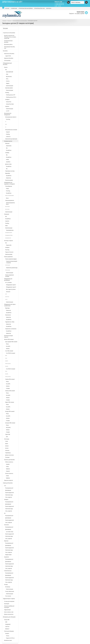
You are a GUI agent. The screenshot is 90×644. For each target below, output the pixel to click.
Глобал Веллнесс (8, 571)
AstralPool (8, 162)
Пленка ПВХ (7, 620)
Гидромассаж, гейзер (10, 322)
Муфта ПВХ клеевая (10, 402)
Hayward (8, 132)
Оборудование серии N (11, 287)
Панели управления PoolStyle (10, 276)
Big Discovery (9, 77)
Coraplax (8, 388)
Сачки (7, 441)
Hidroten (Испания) (8, 364)
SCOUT (6, 299)
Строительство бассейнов (9, 33)
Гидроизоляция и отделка (9, 599)
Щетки (7, 444)
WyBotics (8, 469)
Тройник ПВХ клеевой (10, 379)
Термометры (8, 453)
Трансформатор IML (8, 238)
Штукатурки (7, 604)
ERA (7, 437)
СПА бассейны (7, 61)
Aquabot (8, 464)
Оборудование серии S (11, 285)
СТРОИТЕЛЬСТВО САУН (39, 8)
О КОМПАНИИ (14, 8)
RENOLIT (7, 629)
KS (6, 127)
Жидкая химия (8, 555)
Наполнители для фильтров (11, 139)
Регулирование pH (9, 502)
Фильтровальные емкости (11, 117)
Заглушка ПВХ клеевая (10, 423)
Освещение (7, 214)
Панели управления (8, 257)
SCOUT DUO (7, 297)
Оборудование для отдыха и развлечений (10, 305)
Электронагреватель (10, 200)
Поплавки (7, 457)
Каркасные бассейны (9, 58)
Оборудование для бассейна (20, 21)
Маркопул (6, 541)
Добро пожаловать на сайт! (12, 2)
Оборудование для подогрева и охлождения (9, 183)
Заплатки (7, 451)
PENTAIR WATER (9, 88)
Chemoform (7, 525)
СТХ (5, 486)
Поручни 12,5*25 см (10, 638)
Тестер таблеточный (10, 591)
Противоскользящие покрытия (8, 336)
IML (6, 70)
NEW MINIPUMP (10, 72)
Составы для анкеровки (9, 601)
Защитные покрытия (9, 480)
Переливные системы (10, 171)
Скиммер (7, 153)
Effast (6, 356)
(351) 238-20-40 (59, 3)
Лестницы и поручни (9, 241)
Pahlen (8, 189)
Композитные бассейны (9, 54)
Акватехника (9, 146)
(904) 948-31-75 (59, 5)
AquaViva (7, 361)
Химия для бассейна (8, 483)
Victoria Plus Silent (10, 104)
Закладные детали (8, 141)
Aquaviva (7, 106)
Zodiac (7, 467)
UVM (6, 294)
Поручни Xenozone (9, 252)
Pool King (8, 119)
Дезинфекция (8, 490)
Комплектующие (10, 86)
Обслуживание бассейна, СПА (10, 48)
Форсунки (7, 143)
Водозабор (8, 173)
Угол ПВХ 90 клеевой (11, 353)
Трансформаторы (10, 230)
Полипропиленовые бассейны (8, 41)
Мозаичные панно (8, 640)
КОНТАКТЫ (49, 8)
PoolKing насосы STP (11, 95)
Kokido (8, 160)
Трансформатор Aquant (9, 233)
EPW (6, 124)
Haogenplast (8, 624)
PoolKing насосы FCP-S (11, 97)
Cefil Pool (7, 627)
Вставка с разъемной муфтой (9, 196)
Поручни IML (9, 245)
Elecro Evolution (8, 207)
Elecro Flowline (7, 209)
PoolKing (7, 93)
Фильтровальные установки (11, 130)
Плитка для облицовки (9, 631)
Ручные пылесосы (9, 473)
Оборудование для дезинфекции (8, 279)
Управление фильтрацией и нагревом (12, 262)
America (8, 81)
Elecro (7, 198)
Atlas (7, 74)
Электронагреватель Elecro (10, 203)
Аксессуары (7, 439)
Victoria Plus (9, 102)
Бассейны (5, 51)
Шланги (7, 446)
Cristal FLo (8, 137)
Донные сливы (8, 164)
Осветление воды (9, 495)
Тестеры (6, 585)
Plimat (7, 344)
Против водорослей (10, 493)
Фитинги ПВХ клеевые (9, 339)
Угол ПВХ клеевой (9, 351)
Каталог (9, 21)
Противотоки (8, 315)
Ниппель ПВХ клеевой (10, 391)
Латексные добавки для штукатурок (9, 607)
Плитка (8, 636)
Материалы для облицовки (9, 617)
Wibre (7, 226)
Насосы (6, 67)
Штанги (7, 448)
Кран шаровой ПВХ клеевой (11, 342)
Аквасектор (8, 178)
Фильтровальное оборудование (8, 114)
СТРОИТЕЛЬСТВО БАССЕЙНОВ (26, 8)
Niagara (8, 83)
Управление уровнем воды (12, 268)
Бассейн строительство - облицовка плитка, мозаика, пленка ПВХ (10, 37)
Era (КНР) (8, 346)
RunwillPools (9, 150)
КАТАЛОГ (7, 8)
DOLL (7, 79)
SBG (6, 622)
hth (5, 513)
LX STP (8, 111)
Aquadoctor (7, 557)
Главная (4, 21)
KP (6, 122)
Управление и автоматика (11, 329)
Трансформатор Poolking (9, 235)
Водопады (8, 308)
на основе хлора (10, 532)
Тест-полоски (8, 596)
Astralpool (7, 100)
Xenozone (8, 292)
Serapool (7, 634)
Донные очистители (10, 455)
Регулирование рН (9, 488)
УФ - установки (8, 283)
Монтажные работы (8, 45)
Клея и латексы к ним (9, 612)
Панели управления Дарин (11, 259)
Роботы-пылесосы (9, 462)
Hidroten (8, 349)
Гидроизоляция (7, 610)
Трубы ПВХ (8, 434)
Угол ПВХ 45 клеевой (11, 369)
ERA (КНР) (8, 428)
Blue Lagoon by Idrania (11, 289)
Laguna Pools (8, 56)
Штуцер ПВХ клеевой (10, 411)
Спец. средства (9, 497)
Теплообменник (9, 186)
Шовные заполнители (9, 614)
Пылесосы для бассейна (9, 460)
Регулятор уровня (9, 180)
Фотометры (8, 587)
